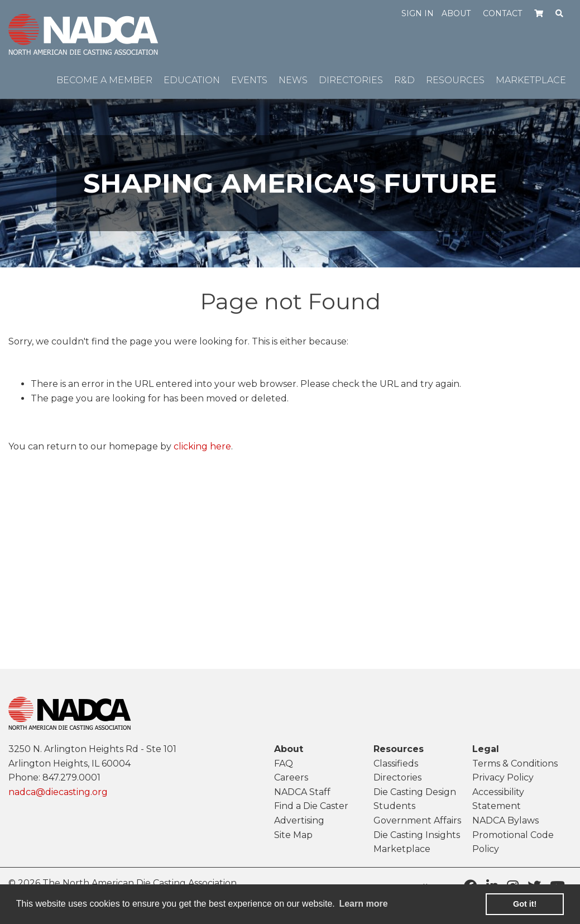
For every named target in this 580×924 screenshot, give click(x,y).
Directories (397, 777)
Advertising (299, 820)
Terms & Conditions (515, 763)
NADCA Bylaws (505, 820)
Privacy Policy (503, 777)
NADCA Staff (302, 792)
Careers (291, 777)
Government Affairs (417, 820)
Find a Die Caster (311, 806)
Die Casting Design (415, 792)
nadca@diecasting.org (58, 792)
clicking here (202, 446)
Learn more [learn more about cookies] (363, 904)
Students (394, 806)
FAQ (284, 763)
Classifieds (396, 763)
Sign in (418, 13)
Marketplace (402, 849)
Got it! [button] (525, 904)
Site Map (293, 835)
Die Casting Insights (417, 835)
